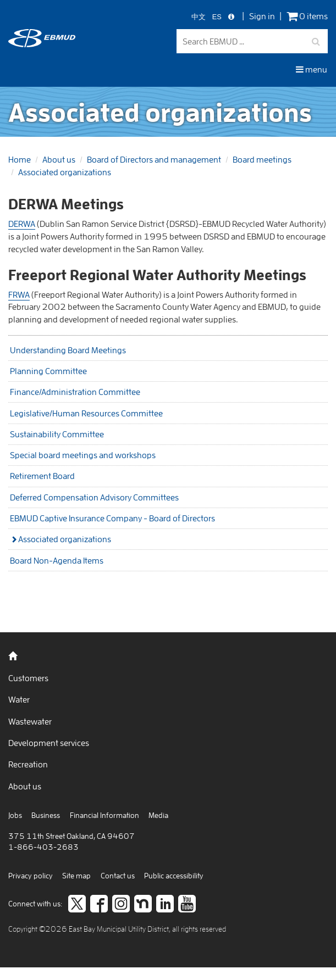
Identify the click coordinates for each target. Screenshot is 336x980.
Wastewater (30, 721)
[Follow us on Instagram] (121, 905)
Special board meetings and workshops (83, 455)
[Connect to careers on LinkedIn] (165, 905)
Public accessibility (174, 876)
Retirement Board (42, 476)
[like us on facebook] (99, 905)
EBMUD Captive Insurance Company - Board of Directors (112, 518)
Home (20, 159)
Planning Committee (48, 371)
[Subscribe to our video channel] (187, 905)
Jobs (15, 815)
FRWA (19, 294)
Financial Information (104, 815)
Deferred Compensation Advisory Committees (94, 497)
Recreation (28, 764)
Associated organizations (65, 172)
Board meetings (262, 159)
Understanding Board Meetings (68, 350)
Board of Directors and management (154, 159)
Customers (28, 678)
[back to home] (42, 44)
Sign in (262, 16)
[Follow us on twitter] (77, 905)
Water (19, 699)
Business (46, 815)
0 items (307, 16)
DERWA (22, 224)
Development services (49, 743)
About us (59, 159)
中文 (199, 17)
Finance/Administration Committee (75, 392)
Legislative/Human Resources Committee (86, 413)
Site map (76, 876)
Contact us (118, 876)
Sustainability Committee (57, 434)
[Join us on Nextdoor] (143, 905)
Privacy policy (31, 876)
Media (158, 815)
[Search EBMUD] (252, 41)
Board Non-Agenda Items (57, 560)
